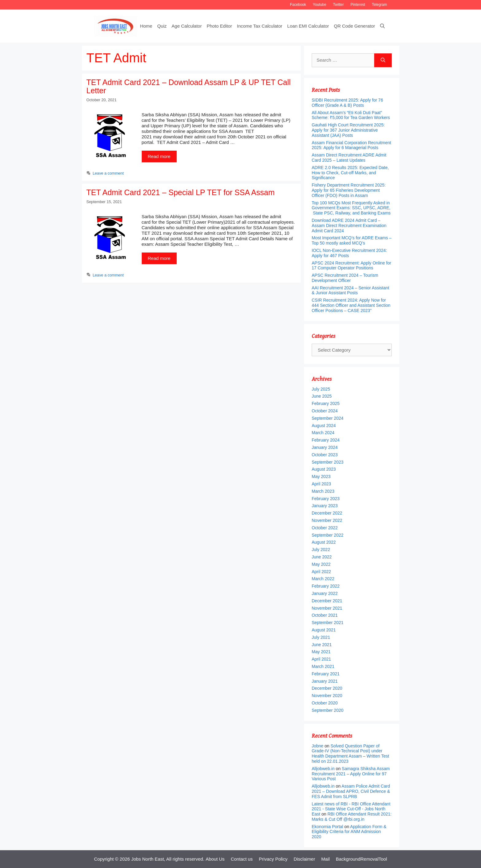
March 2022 (323, 579)
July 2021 (321, 637)
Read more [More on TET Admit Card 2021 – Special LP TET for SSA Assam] (159, 258)
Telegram (379, 5)
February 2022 (326, 586)
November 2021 (327, 608)
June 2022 (322, 557)
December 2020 (327, 688)
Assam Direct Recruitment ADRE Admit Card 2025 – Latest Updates (349, 158)
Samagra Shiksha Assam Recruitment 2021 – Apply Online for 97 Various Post (351, 774)
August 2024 (324, 426)
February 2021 (326, 674)
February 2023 (326, 499)
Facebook (298, 5)
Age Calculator (187, 26)
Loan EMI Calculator (308, 26)
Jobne (317, 746)
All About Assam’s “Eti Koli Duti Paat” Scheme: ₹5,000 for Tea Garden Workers (351, 115)
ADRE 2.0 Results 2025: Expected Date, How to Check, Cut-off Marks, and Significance (350, 173)
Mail (325, 859)
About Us (215, 859)
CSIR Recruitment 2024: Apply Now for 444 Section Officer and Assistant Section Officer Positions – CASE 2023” (351, 305)
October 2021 (325, 615)
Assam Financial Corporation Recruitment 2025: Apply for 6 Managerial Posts (351, 145)
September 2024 (328, 418)
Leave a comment (108, 173)
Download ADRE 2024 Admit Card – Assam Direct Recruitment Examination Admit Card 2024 (349, 226)
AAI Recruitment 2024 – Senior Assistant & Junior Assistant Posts (350, 290)
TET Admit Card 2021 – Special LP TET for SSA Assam (181, 192)
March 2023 (323, 491)
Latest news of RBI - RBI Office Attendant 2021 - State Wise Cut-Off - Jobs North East (351, 809)
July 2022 (321, 550)
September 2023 (328, 462)
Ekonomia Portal (327, 827)
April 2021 (321, 659)
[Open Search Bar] (382, 26)
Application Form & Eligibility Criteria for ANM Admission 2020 (349, 832)
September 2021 (328, 623)
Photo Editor (219, 26)
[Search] (383, 60)
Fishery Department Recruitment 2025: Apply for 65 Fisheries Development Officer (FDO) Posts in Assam (349, 190)
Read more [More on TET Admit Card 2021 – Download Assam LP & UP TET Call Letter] (159, 156)
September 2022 (328, 535)
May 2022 (321, 564)
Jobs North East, (148, 859)
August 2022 (324, 542)
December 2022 (327, 513)
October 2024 (325, 411)
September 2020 (328, 710)
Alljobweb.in (323, 769)
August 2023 (324, 469)
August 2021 (324, 630)
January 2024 (325, 447)
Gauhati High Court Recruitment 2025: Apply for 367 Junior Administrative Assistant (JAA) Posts (348, 130)
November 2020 (327, 696)
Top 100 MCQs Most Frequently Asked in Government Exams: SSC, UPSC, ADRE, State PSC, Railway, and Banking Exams (351, 208)
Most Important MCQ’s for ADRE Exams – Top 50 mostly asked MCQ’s (352, 240)
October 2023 (325, 455)
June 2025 (322, 396)
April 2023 (321, 484)
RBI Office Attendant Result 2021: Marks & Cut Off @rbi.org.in (352, 817)
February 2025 (326, 403)
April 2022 (321, 572)
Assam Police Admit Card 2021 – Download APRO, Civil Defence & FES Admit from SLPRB (351, 791)
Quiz (162, 26)
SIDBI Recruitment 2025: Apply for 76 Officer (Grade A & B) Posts (347, 103)
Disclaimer (304, 859)
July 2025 (321, 389)
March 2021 (323, 666)
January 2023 (325, 506)
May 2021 (321, 652)
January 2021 (325, 681)
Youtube (320, 5)
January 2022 (325, 593)
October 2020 (325, 703)
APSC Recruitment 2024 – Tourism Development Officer (345, 278)
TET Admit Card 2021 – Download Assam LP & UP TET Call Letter (189, 87)
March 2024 (323, 433)
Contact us (242, 859)
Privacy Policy (273, 859)
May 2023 (321, 476)
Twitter (338, 5)
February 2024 (326, 440)
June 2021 (322, 645)
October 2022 (325, 528)
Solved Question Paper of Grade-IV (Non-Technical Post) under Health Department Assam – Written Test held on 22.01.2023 (350, 754)
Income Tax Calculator (260, 26)
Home (146, 26)
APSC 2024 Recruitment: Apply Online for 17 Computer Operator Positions (351, 266)
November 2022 (327, 520)
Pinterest (358, 5)
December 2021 (327, 601)
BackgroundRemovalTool (362, 859)
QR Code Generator (354, 26)
